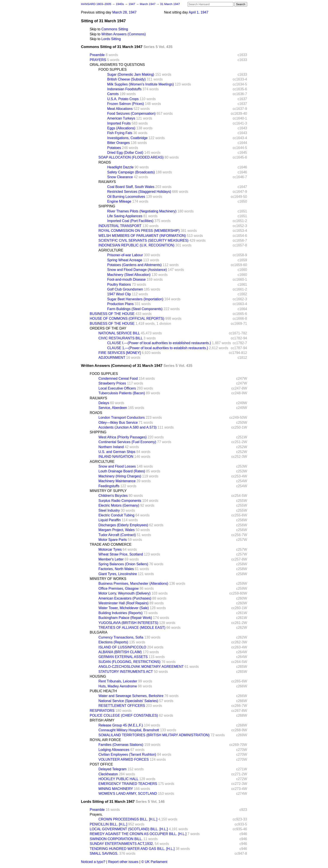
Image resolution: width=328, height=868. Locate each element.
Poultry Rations (119, 284)
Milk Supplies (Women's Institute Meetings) (141, 84)
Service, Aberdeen (113, 408)
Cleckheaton (108, 774)
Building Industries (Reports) (121, 613)
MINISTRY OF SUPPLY (108, 491)
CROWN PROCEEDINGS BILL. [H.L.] (128, 819)
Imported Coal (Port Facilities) (130, 221)
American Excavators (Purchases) (125, 598)
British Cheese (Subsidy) (127, 79)
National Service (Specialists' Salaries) (128, 701)
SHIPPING (107, 206)
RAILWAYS (107, 182)
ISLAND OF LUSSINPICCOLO (122, 647)
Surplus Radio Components (120, 501)
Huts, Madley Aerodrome (118, 686)
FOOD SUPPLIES (113, 69)
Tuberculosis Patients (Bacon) (122, 393)
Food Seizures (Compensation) (131, 114)
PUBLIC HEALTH (103, 691)
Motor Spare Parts (113, 540)
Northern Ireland (111, 447)
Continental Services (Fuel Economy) (127, 442)
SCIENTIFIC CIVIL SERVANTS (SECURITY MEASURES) (144, 240)
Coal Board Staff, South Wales (131, 187)
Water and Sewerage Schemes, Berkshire (131, 696)
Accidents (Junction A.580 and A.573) (128, 427)
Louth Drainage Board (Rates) (122, 471)
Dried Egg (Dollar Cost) (125, 153)
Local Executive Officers (117, 388)
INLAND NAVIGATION (116, 457)
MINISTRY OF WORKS (108, 579)
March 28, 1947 (124, 12)
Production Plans (121, 304)
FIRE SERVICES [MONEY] (120, 353)
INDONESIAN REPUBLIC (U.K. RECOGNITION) (137, 245)
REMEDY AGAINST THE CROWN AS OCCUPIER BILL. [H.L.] (138, 834)
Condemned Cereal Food (118, 378)
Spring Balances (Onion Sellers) (123, 564)
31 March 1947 (170, 4)
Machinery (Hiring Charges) (120, 476)
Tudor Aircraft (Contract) (117, 535)
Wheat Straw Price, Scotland (121, 554)
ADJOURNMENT (112, 358)
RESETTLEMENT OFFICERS (122, 706)
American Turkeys (121, 118)
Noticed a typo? (93, 862)
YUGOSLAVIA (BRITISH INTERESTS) (128, 623)
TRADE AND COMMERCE (111, 544)
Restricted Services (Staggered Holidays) (139, 192)
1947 (132, 4)
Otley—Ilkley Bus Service (118, 423)
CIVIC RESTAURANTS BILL (121, 338)
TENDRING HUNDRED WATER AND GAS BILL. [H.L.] (132, 849)
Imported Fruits (119, 123)
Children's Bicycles (113, 496)
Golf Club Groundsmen (125, 289)
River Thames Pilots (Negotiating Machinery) (142, 211)
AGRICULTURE (111, 250)
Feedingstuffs (109, 486)
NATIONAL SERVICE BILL (119, 333)
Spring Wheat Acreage (125, 260)
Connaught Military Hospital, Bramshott (129, 730)
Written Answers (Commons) (124, 34)
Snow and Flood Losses (117, 466)
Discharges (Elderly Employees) (123, 525)
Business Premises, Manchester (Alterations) (133, 584)
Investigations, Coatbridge (128, 138)
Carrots (113, 94)
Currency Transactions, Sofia (121, 637)
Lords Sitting (111, 39)
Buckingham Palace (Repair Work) (125, 618)
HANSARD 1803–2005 (96, 4)
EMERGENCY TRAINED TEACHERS (128, 784)
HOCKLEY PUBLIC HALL (118, 779)
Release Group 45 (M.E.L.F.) (121, 725)
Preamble (97, 55)
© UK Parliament (154, 862)
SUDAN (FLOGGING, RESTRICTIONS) (130, 662)
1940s (120, 4)
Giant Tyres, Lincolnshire (118, 574)
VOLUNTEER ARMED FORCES (124, 759)
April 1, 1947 (198, 12)
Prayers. (96, 814)
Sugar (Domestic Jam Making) (131, 74)
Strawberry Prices (112, 383)
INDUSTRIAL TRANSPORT (120, 226)
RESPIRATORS (102, 711)
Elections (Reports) (113, 642)
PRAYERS (98, 60)
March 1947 (148, 4)
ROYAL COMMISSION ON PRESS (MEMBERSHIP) (139, 231)
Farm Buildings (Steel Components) (135, 309)
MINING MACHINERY (116, 789)
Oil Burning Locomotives (126, 197)
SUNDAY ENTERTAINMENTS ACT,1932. (122, 844)
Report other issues (123, 862)
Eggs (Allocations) (121, 128)
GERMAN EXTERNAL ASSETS (123, 657)
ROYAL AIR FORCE (105, 740)
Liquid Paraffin (110, 520)
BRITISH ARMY (102, 720)
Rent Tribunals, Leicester (118, 681)
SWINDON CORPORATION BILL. (116, 839)
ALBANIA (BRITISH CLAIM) (120, 652)
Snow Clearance (120, 177)
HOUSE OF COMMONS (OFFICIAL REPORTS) (127, 319)
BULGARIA (99, 632)
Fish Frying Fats (120, 133)
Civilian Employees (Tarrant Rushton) (127, 754)
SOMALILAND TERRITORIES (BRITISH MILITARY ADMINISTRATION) (154, 735)
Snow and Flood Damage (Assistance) (137, 270)
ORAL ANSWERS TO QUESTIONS (117, 65)
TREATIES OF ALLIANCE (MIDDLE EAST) (132, 628)
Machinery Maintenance (117, 481)
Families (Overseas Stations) (121, 745)
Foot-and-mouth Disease (127, 279)
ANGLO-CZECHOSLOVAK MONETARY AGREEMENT (141, 667)
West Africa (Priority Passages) (123, 437)
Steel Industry (109, 510)
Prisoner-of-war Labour (125, 255)
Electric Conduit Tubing (117, 515)
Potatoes (114, 148)
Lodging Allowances (114, 750)
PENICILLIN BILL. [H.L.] (109, 824)
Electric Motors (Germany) (119, 505)
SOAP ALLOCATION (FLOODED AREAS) (131, 157)
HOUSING (98, 676)
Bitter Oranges (119, 143)
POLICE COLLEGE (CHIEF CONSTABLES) (124, 715)
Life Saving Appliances (125, 216)
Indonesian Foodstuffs (124, 89)
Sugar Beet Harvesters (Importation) (135, 299)
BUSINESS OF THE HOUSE (112, 314)
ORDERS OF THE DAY (108, 328)
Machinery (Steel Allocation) (129, 275)
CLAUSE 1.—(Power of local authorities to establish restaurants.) (158, 348)
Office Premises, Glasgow (119, 589)
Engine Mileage (119, 201)
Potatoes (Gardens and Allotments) (134, 265)
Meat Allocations (120, 109)
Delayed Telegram (113, 769)
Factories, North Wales (116, 569)
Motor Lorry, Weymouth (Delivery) (125, 593)
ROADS (105, 162)
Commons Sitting (115, 29)
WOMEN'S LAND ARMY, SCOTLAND (128, 794)
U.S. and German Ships (117, 452)
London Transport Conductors (122, 418)
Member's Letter (111, 559)
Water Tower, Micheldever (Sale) (124, 608)
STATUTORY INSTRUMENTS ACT (126, 672)
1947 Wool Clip (119, 294)
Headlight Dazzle (121, 167)
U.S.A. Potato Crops (123, 99)
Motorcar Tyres (110, 549)
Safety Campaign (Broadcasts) (131, 172)
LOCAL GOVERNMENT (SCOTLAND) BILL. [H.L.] (129, 829)
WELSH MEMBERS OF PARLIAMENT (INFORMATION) (142, 236)
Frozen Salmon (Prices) (126, 104)
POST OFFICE (101, 764)
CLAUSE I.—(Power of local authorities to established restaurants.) (159, 343)
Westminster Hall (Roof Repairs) (124, 603)
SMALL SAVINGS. (104, 853)
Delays (104, 403)
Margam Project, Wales (117, 530)
